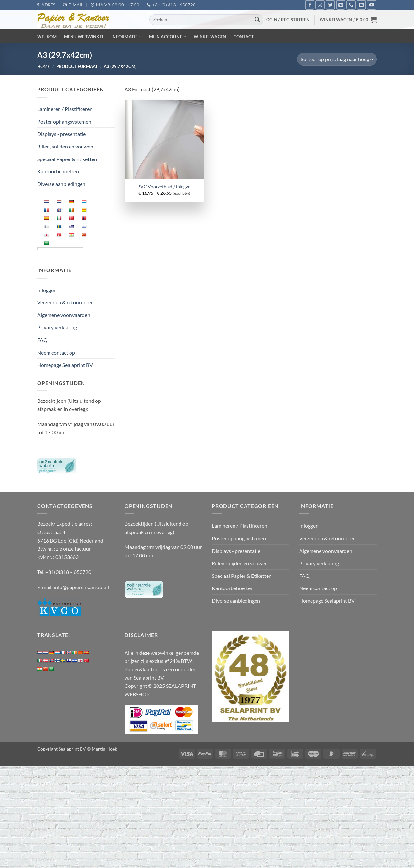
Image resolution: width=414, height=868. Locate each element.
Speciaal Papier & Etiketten (67, 159)
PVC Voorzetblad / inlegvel (164, 187)
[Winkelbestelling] (337, 59)
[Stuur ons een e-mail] (341, 5)
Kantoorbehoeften (58, 171)
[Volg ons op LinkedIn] (361, 5)
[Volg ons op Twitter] (330, 5)
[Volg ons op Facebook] (310, 5)
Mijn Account (168, 36)
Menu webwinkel (84, 37)
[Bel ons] (351, 5)
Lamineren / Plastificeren (65, 109)
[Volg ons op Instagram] (320, 5)
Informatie (127, 36)
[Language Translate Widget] (60, 249)
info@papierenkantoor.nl (81, 587)
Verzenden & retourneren (65, 302)
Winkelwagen (210, 37)
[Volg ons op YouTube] (371, 5)
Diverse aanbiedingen (61, 184)
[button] (287, 20)
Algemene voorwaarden (64, 315)
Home (44, 66)
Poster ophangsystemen (64, 121)
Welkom (47, 37)
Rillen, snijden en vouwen (65, 146)
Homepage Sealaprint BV (65, 365)
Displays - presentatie (61, 134)
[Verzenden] (257, 20)
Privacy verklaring (57, 327)
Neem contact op (56, 352)
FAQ (42, 340)
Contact (244, 37)
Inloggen (47, 290)
